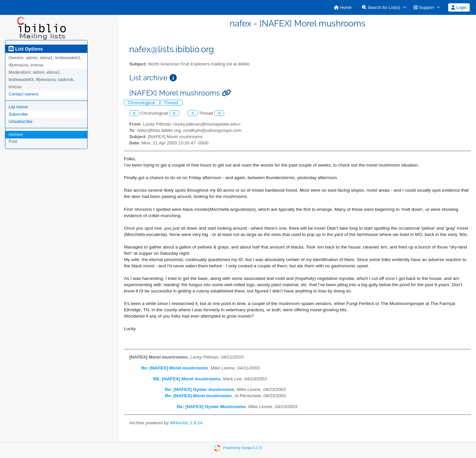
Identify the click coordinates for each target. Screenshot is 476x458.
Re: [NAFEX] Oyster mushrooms (199, 389)
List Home (18, 107)
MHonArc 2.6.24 (186, 423)
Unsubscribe (20, 121)
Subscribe (18, 114)
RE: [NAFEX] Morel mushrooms (187, 379)
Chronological (142, 103)
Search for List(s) (381, 7)
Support (424, 7)
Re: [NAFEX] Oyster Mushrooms (211, 407)
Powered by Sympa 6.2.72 (242, 448)
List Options (26, 49)
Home (343, 7)
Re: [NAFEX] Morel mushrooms (175, 368)
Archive (16, 134)
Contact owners (23, 94)
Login (459, 7)
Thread (171, 103)
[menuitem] (343, 7)
